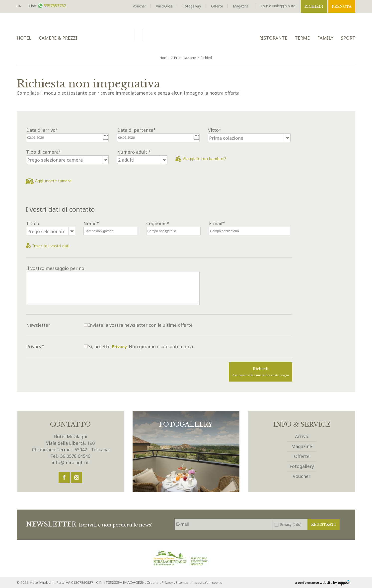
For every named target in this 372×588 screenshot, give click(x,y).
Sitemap (182, 582)
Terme (302, 38)
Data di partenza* (136, 130)
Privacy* (35, 346)
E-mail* (217, 223)
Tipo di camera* (44, 152)
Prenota (342, 6)
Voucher (139, 6)
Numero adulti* (134, 152)
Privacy (119, 347)
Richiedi (314, 6)
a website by (323, 583)
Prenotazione (185, 58)
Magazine (241, 6)
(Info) (297, 524)
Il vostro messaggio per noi (56, 268)
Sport (348, 38)
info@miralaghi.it (70, 462)
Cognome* (158, 223)
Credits (153, 582)
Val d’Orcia (164, 6)
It (19, 6)
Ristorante (273, 38)
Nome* (91, 223)
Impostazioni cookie (207, 582)
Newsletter (38, 325)
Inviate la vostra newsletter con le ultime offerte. (141, 325)
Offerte (217, 6)
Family (325, 38)
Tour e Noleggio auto (278, 6)
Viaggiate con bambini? (201, 159)
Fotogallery (192, 6)
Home (164, 58)
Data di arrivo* (42, 130)
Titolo (33, 223)
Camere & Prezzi (58, 38)
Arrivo (302, 436)
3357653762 (54, 6)
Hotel (24, 38)
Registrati (324, 524)
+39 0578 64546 (74, 456)
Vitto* (215, 130)
